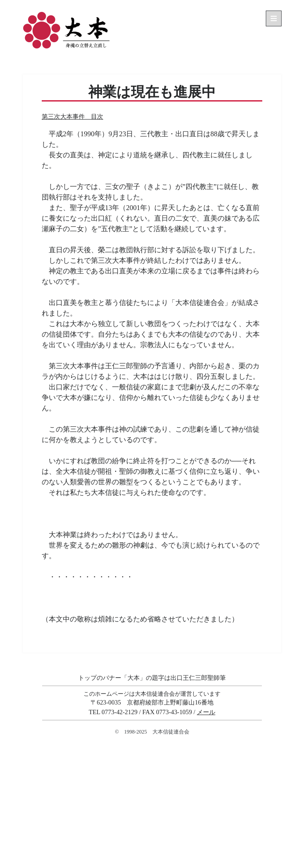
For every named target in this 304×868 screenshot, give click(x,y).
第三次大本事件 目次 (72, 116)
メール (206, 712)
